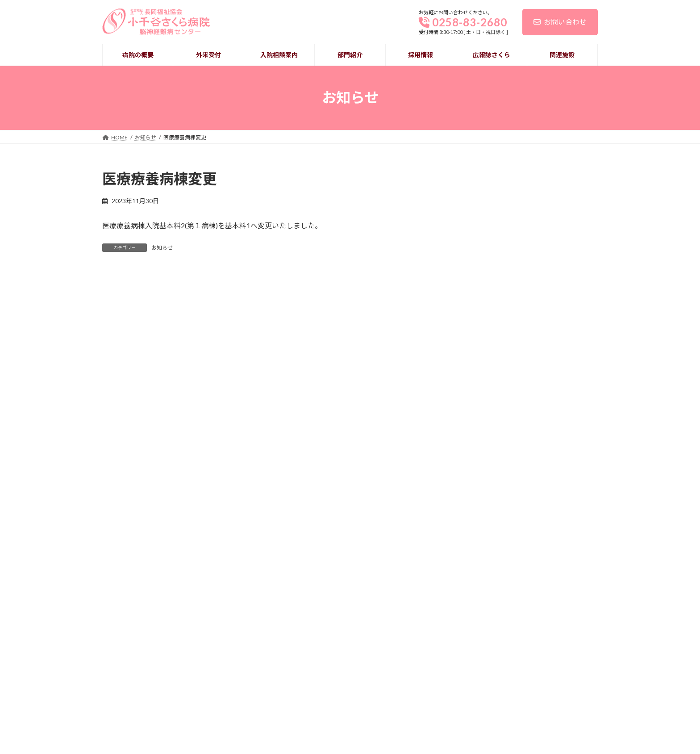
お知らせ (162, 248)
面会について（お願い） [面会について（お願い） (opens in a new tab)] (510, 314)
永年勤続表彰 (492, 402)
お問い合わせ (560, 22)
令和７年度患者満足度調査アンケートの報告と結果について (531, 222)
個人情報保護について (129, 704)
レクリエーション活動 (507, 358)
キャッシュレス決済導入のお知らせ (528, 271)
